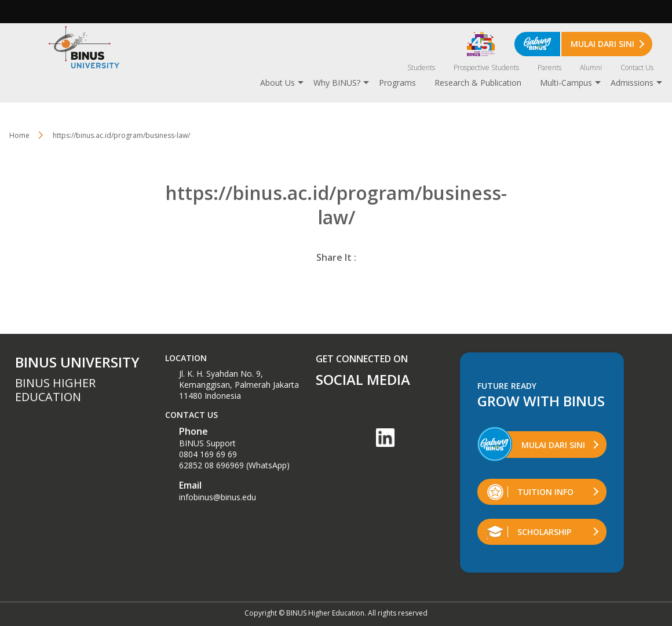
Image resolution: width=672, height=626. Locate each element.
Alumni (591, 68)
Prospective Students (486, 68)
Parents (549, 68)
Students (421, 68)
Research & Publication (478, 83)
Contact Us (637, 68)
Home (19, 135)
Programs (397, 83)
